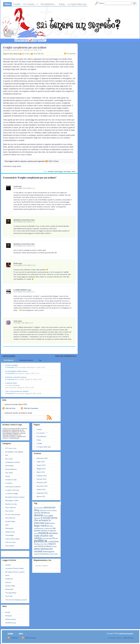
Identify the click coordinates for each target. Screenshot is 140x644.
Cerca (102, 3)
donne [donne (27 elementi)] (39, 515)
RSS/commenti (10, 619)
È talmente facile (11, 383)
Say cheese (9, 511)
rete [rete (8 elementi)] (36, 546)
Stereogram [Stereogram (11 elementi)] (49, 551)
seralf (16, 186)
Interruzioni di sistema (13, 487)
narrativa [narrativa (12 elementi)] (53, 533)
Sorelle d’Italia (10, 586)
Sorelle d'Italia (10, 521)
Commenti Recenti (26, 360)
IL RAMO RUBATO (20, 290)
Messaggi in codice (12, 500)
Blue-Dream (129, 638)
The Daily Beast (11, 593)
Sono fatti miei (39, 54)
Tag (40, 360)
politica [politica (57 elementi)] (40, 541)
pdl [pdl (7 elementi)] (56, 538)
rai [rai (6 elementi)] (48, 542)
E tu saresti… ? (31, 4)
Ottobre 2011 (41, 489)
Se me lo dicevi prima (13, 514)
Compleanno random (13, 462)
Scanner (8, 582)
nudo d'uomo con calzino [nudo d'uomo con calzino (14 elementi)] (43, 537)
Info (21, 634)
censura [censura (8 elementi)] (43, 510)
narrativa (51, 171)
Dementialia (9, 466)
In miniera (9, 483)
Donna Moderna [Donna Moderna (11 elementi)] (42, 513)
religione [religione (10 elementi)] (52, 544)
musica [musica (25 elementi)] (43, 533)
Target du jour (10, 532)
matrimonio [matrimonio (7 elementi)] (48, 528)
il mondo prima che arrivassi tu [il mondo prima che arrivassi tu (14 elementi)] (46, 519)
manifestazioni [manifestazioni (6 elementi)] (39, 528)
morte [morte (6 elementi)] (36, 533)
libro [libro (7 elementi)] (52, 526)
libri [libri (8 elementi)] (48, 526)
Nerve (7, 575)
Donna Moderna (11, 469)
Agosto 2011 (41, 496)
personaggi (58, 171)
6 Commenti (71, 54)
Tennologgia (9, 535)
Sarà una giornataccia (65, 356)
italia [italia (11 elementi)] (47, 523)
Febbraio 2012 (42, 476)
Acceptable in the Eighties (14, 452)
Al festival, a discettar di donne (16, 377)
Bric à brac (26, 54)
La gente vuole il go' (12, 490)
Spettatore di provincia (22, 220)
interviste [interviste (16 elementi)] (39, 523)
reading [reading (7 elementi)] (37, 544)
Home (7, 4)
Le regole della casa (77, 4)
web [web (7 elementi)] (56, 554)
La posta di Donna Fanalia (14, 568)
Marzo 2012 (41, 472)
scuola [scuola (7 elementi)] (54, 546)
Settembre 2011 (42, 493)
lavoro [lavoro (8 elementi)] (52, 523)
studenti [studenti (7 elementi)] (37, 554)
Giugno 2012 (41, 465)
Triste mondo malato (12, 539)
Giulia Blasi (38, 566)
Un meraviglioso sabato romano (16, 371)
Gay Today (9, 473)
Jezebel (8, 565)
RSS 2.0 (52, 161)
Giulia (16, 263)
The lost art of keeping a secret (16, 600)
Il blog (62, 4)
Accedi (8, 612)
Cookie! (17, 4)
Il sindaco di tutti (11, 480)
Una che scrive (10, 542)
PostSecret (33, 73)
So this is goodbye (12, 365)
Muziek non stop (11, 504)
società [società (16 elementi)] (38, 551)
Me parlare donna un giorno (15, 497)
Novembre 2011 (42, 486)
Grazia (8, 476)
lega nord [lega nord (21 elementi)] (40, 526)
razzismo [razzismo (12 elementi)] (54, 541)
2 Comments (10, 367)
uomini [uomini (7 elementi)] (52, 554)
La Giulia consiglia (12, 493)
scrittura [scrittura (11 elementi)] (47, 546)
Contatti (39, 443)
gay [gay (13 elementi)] (51, 516)
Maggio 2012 (41, 469)
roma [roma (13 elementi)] (40, 546)
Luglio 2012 (41, 462)
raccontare (67, 171)
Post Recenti (9, 360)
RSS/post (9, 616)
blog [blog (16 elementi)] (36, 510)
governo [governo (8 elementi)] (37, 518)
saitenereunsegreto (126, 633)
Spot (7, 525)
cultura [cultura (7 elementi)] (54, 510)
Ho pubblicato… (48, 4)
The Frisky (9, 596)
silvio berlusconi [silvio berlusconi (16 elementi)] (43, 549)
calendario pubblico (9, 436)
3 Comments (10, 373)
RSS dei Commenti (31, 408)
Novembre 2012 (42, 458)
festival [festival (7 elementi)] (46, 516)
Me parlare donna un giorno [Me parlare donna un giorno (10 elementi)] (45, 529)
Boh (7, 455)
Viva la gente (10, 546)
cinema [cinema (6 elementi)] (49, 510)
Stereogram (9, 528)
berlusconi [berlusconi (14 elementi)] (50, 507)
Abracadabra (9, 356)
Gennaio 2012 (41, 479)
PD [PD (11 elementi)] (53, 538)
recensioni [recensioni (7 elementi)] (44, 544)
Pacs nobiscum (11, 507)
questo (17, 73)
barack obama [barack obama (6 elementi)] (39, 508)
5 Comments (10, 379)
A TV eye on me (11, 448)
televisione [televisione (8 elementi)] (45, 554)
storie (73, 171)
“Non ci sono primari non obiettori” (17, 391)
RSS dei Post (10, 408)
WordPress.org (10, 623)
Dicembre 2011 (42, 483)
